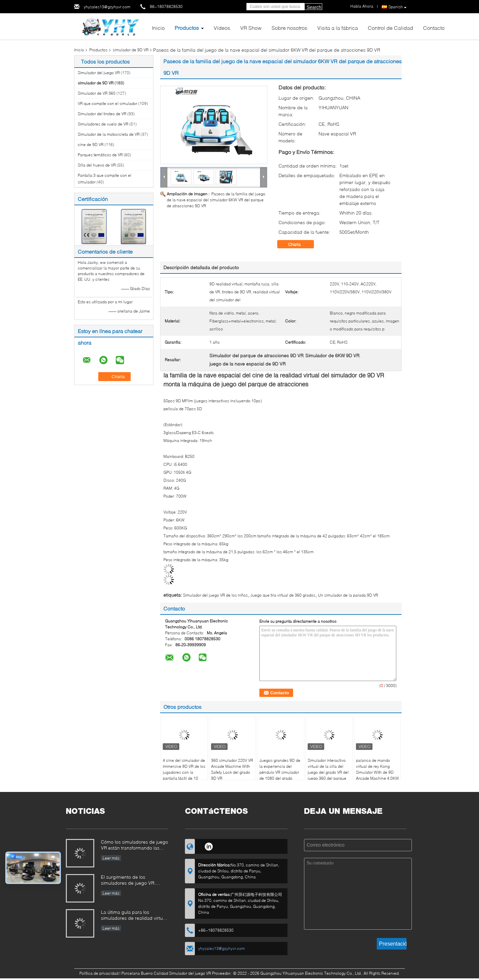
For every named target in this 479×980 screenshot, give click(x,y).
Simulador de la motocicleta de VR (109, 134)
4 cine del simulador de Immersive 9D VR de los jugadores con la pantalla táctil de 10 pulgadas (184, 772)
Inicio (158, 28)
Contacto (434, 28)
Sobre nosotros (289, 28)
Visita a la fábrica (338, 28)
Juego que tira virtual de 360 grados (283, 595)
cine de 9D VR (91, 145)
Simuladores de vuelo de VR (103, 124)
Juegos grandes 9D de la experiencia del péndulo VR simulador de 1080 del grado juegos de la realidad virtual (280, 775)
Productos (187, 28)
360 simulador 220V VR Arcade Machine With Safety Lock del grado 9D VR (232, 769)
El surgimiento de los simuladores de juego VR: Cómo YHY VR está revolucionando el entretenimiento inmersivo (128, 881)
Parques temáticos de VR (100, 155)
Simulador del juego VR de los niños (215, 595)
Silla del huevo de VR (97, 165)
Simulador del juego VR (99, 73)
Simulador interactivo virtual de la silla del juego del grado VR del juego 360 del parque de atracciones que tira (328, 772)
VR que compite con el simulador (108, 103)
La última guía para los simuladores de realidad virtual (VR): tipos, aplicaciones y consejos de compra (134, 916)
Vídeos (222, 28)
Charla (299, 244)
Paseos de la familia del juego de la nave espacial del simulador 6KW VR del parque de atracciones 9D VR (216, 200)
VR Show (251, 28)
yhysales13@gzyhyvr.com (107, 7)
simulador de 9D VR (131, 50)
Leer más (111, 858)
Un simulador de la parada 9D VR (348, 595)
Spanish (397, 7)
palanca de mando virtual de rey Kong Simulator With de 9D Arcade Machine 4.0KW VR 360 (377, 772)
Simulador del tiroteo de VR (102, 114)
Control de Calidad (391, 28)
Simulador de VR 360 (97, 93)
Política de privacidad (99, 973)
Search (314, 7)
